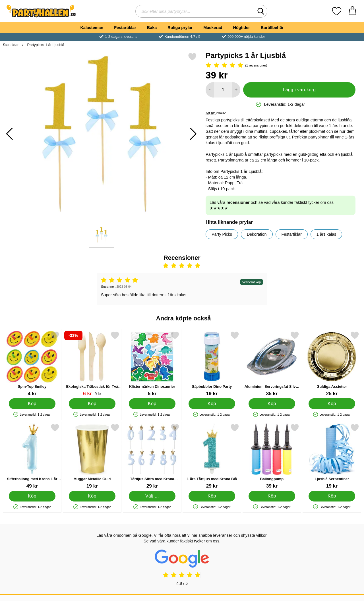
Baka (152, 28)
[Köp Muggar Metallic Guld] (92, 496)
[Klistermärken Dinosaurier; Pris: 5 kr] (152, 364)
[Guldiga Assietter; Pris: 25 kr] (332, 364)
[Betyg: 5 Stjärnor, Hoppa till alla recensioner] (281, 66)
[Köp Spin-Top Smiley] (32, 404)
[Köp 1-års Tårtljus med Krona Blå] (212, 496)
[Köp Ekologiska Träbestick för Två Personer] (92, 404)
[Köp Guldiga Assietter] (332, 404)
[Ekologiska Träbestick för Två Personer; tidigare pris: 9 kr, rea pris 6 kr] (92, 364)
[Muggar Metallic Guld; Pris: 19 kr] (92, 456)
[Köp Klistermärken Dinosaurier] (152, 404)
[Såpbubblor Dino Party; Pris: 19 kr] (212, 364)
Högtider (242, 28)
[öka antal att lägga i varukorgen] (236, 90)
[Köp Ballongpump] (272, 496)
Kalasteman (92, 28)
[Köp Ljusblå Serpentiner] (332, 496)
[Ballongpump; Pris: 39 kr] (272, 456)
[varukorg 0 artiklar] (352, 11)
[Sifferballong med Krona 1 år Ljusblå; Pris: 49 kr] (32, 456)
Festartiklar (125, 28)
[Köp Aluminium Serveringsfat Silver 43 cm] (272, 404)
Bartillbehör (272, 28)
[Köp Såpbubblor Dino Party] (212, 404)
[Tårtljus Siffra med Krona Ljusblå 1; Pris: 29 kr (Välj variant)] (152, 456)
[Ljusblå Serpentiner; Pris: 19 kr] (332, 456)
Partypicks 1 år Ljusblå (45, 45)
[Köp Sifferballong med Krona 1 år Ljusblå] (32, 496)
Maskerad (213, 28)
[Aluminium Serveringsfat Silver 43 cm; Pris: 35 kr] (272, 364)
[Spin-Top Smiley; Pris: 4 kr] (32, 364)
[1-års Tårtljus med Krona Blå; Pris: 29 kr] (212, 456)
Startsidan (11, 45)
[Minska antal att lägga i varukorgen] (210, 90)
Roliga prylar (180, 28)
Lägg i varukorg (299, 90)
